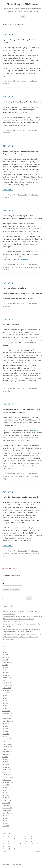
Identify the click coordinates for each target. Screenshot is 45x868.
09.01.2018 (8, 492)
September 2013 (8, 813)
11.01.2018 (8, 319)
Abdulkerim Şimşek (26, 476)
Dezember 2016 (7, 713)
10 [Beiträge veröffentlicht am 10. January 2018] (15, 841)
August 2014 (6, 785)
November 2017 (7, 685)
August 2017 (6, 693)
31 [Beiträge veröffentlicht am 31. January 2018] (15, 849)
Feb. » (38, 851)
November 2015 (7, 747)
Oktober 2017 (7, 688)
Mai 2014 (5, 793)
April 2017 (6, 703)
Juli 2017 (5, 695)
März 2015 (6, 767)
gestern (5, 58)
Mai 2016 (5, 731)
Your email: (6, 581)
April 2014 (6, 795)
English (6, 569)
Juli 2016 (5, 726)
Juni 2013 (5, 821)
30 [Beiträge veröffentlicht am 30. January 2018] (9, 849)
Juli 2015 (5, 757)
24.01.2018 (8, 146)
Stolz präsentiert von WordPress (12, 864)
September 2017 (8, 690)
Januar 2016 (6, 741)
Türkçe (13, 569)
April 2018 (6, 672)
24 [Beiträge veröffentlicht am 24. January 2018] (15, 846)
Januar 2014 (6, 803)
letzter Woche (20, 112)
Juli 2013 (5, 818)
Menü (23, 17)
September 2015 (8, 752)
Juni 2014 (5, 790)
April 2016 (6, 734)
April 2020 (6, 657)
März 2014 (6, 798)
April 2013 (6, 826)
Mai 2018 (5, 670)
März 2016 (6, 736)
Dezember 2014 (7, 775)
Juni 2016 (5, 729)
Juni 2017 (5, 698)
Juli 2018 (5, 665)
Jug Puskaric (24, 267)
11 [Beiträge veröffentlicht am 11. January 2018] (20, 841)
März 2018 (6, 675)
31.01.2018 (8, 35)
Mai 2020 (5, 655)
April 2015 (6, 764)
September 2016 (8, 721)
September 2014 (8, 782)
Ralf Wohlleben (33, 267)
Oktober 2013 (7, 810)
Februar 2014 (7, 800)
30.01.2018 (8, 97)
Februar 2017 (7, 708)
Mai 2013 (5, 823)
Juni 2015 (5, 759)
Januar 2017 (6, 711)
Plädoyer (36, 476)
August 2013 (6, 816)
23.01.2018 (8, 211)
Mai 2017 (5, 701)
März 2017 (6, 706)
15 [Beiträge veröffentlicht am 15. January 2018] (3, 844)
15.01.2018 (8, 283)
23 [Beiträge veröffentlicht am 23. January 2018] (9, 846)
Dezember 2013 (7, 805)
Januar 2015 (6, 772)
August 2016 (6, 724)
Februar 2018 (7, 678)
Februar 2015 (7, 770)
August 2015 (6, 754)
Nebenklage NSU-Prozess (23, 4)
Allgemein (35, 81)
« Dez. (4, 851)
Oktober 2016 (7, 718)
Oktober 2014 (7, 780)
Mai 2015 (5, 762)
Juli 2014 (5, 787)
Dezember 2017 (7, 683)
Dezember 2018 (7, 662)
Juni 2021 (5, 652)
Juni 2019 (5, 660)
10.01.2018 (8, 404)
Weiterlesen (8, 190)
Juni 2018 (5, 667)
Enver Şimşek (25, 553)
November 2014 (7, 777)
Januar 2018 (6, 680)
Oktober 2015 (7, 749)
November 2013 (7, 808)
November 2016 (7, 716)
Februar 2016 (7, 739)
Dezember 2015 (7, 744)
